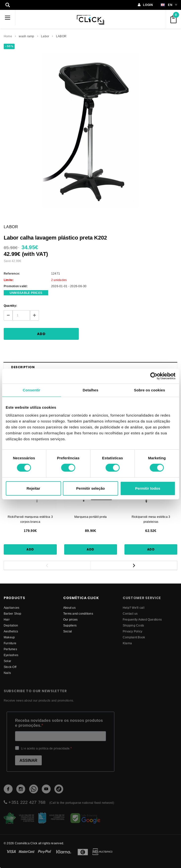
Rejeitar (33, 488)
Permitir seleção (91, 488)
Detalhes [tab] (90, 390)
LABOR (61, 36)
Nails (7, 673)
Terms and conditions (78, 614)
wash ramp (26, 36)
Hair (7, 619)
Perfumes (10, 649)
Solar (7, 661)
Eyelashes (11, 655)
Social (68, 631)
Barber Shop (13, 614)
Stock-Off (10, 667)
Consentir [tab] (31, 390)
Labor (45, 36)
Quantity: (10, 306)
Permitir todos (148, 488)
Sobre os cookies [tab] (150, 390)
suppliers (70, 625)
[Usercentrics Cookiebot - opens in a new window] (154, 376)
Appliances (11, 608)
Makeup (9, 637)
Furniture (10, 643)
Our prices (70, 619)
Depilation (11, 625)
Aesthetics (11, 631)
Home (8, 36)
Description (23, 367)
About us (69, 608)
